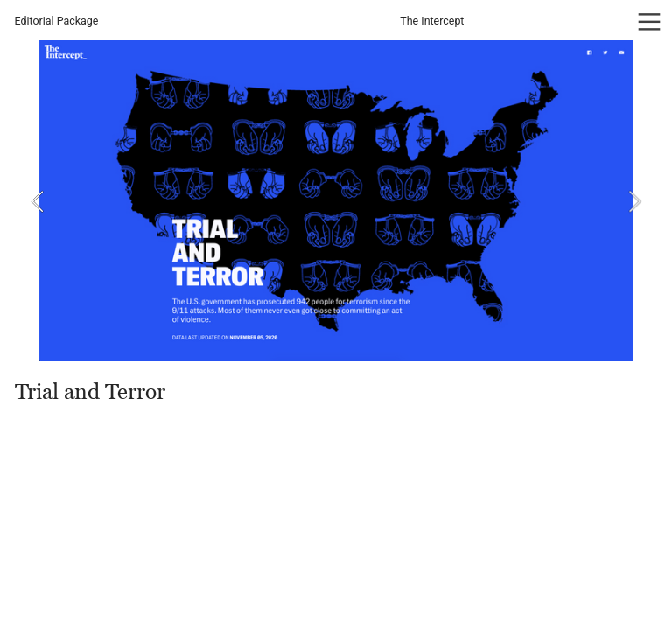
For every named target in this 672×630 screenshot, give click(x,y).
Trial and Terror (90, 392)
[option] (336, 201)
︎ (649, 22)
